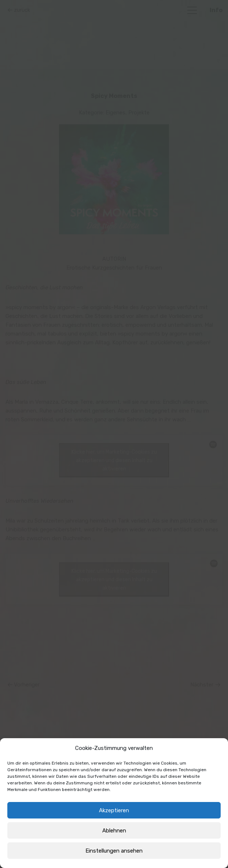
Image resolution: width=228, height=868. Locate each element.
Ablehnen (114, 831)
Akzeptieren (114, 810)
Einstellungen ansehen (114, 851)
